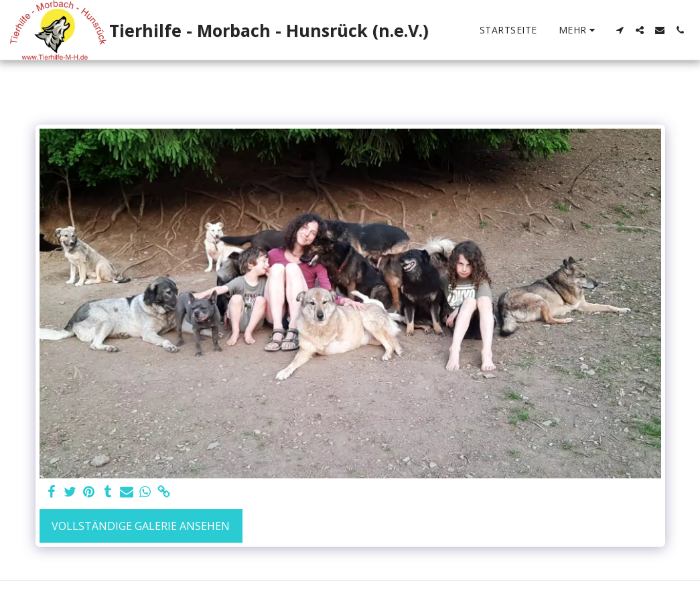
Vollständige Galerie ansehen (141, 526)
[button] (620, 30)
